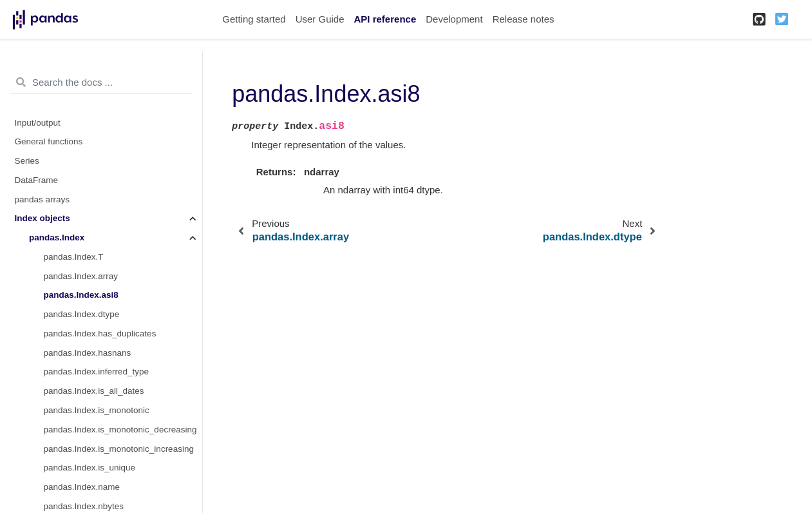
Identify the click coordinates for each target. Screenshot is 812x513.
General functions (49, 141)
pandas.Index (57, 237)
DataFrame (37, 180)
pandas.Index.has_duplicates (100, 334)
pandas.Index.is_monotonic (97, 410)
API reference (385, 19)
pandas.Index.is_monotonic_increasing (119, 449)
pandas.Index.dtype (82, 314)
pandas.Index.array (81, 276)
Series (27, 161)
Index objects (42, 218)
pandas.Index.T (74, 257)
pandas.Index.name (82, 487)
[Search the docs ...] (101, 82)
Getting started (254, 19)
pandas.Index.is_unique (90, 468)
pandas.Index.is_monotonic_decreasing (120, 430)
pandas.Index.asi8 (81, 295)
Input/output (38, 123)
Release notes (524, 19)
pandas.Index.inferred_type (97, 372)
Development (454, 19)
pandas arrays (42, 199)
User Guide (320, 19)
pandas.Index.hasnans (88, 353)
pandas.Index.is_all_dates (94, 391)
